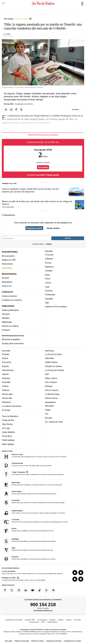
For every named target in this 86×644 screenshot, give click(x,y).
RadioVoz (53, 620)
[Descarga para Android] (81, 573)
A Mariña (49, 259)
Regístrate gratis (34, 228)
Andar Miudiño (8, 432)
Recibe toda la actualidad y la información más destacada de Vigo (28, 550)
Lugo (47, 287)
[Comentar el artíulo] (76, 110)
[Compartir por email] (11, 110)
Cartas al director (9, 296)
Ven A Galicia (51, 382)
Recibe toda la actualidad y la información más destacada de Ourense (29, 559)
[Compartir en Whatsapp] (6, 110)
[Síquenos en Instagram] (19, 590)
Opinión (5, 374)
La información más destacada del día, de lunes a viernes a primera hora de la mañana (35, 457)
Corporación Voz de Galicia (14, 620)
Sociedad (6, 382)
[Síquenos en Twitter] (12, 590)
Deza (47, 275)
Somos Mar (7, 398)
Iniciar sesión (53, 228)
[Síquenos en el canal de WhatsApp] (47, 590)
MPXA (43, 622)
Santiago (49, 299)
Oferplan (6, 318)
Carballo (49, 271)
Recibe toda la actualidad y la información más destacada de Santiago (29, 541)
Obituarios (7, 402)
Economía (6, 362)
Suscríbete (43, 167)
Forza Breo (7, 436)
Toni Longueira (8, 207)
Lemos (48, 283)
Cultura (5, 386)
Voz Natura (77, 620)
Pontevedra (50, 295)
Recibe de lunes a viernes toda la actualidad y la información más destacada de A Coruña (35, 522)
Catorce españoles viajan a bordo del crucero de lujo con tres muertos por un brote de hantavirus (30, 190)
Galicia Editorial (52, 622)
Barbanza (49, 267)
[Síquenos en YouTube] (33, 590)
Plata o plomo (51, 378)
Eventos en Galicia (10, 326)
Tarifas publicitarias (10, 310)
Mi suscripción (8, 256)
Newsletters (7, 282)
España (5, 366)
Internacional (8, 370)
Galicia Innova (51, 398)
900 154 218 (43, 605)
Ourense (49, 291)
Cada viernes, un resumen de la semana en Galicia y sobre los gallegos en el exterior (34, 513)
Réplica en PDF (9, 260)
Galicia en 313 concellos (56, 307)
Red (47, 374)
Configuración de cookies (72, 641)
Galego (49, 244)
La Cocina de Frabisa (55, 370)
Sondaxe (61, 620)
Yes (47, 414)
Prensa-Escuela (34, 622)
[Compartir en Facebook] (16, 110)
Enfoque (49, 386)
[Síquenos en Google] (53, 590)
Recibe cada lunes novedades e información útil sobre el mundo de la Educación (33, 485)
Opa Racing (7, 424)
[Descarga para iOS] (75, 573)
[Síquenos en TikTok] (40, 590)
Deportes (6, 378)
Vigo (47, 303)
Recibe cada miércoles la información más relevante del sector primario (30, 494)
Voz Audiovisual (42, 620)
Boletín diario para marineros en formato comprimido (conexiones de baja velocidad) (34, 503)
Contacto (6, 330)
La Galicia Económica (12, 406)
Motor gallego (8, 444)
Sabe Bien (50, 358)
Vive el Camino (52, 390)
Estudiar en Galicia (53, 366)
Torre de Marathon (10, 416)
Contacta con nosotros (12, 300)
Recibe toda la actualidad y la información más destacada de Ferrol (28, 531)
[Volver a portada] (43, 3)
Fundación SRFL (30, 620)
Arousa (48, 263)
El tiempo (6, 410)
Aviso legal (9, 641)
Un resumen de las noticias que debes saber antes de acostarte (27, 466)
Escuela (49, 418)
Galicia (5, 358)
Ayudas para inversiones (13, 343)
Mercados (49, 406)
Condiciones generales (54, 641)
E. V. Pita (7, 34)
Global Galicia (51, 362)
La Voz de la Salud (53, 354)
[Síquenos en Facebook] (5, 590)
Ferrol (48, 279)
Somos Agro (7, 394)
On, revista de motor (54, 422)
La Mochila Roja (52, 394)
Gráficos (6, 390)
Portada (6, 354)
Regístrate (7, 286)
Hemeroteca (7, 264)
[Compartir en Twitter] (21, 110)
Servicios (6, 314)
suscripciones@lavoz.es (43, 611)
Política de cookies (38, 641)
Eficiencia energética (11, 339)
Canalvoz (69, 620)
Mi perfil (5, 278)
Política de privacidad (22, 641)
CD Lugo (6, 428)
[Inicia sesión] (82, 3)
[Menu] (3, 3)
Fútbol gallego (8, 440)
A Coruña (49, 255)
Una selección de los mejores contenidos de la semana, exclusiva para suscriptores (33, 475)
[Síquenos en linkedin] (26, 590)
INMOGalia (7, 322)
